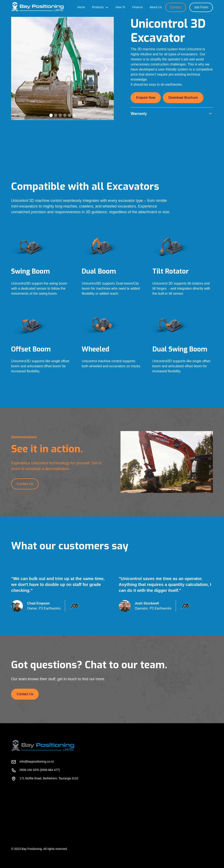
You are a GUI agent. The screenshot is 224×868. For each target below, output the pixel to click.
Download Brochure (183, 98)
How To (120, 7)
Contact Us (25, 484)
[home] (37, 7)
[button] (100, 7)
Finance (138, 7)
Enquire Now (146, 98)
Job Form (201, 7)
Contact (176, 7)
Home (81, 7)
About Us (156, 7)
